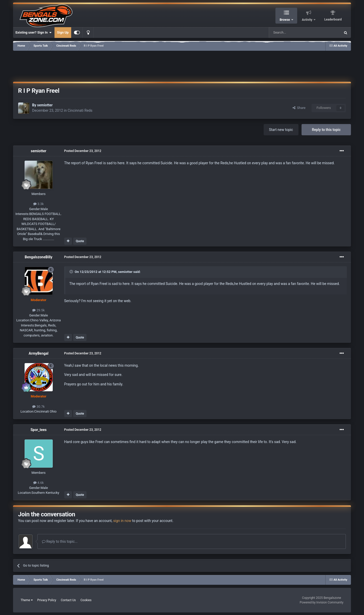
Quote (80, 241)
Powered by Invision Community (322, 602)
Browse (285, 20)
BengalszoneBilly (38, 257)
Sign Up (63, 32)
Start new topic (281, 130)
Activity (307, 20)
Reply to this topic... (60, 541)
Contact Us (68, 600)
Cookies (86, 600)
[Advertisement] (182, 65)
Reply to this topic (326, 130)
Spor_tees (39, 430)
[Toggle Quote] (72, 272)
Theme (27, 600)
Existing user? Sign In (34, 33)
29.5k (38, 310)
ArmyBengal (39, 353)
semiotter (45, 105)
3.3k (39, 204)
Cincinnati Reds (80, 110)
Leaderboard (333, 19)
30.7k (38, 407)
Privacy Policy (47, 600)
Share (299, 108)
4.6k (39, 483)
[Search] (293, 33)
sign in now (122, 521)
